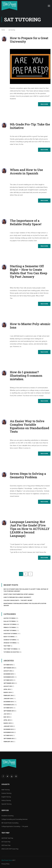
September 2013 (9, 711)
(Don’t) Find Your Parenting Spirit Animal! (19, 594)
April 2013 (7, 720)
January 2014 (8, 699)
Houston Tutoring (10, 634)
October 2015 (8, 680)
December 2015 (9, 674)
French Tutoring (10, 627)
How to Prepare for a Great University (29, 40)
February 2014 (8, 695)
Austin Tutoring (10, 618)
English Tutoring (10, 624)
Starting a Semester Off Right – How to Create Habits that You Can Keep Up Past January (29, 271)
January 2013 (8, 726)
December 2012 (9, 729)
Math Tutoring (9, 637)
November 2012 (9, 732)
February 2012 (8, 742)
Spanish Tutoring (10, 643)
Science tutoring (10, 640)
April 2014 (7, 689)
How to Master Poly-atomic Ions (30, 326)
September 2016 (9, 668)
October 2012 (8, 735)
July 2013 (7, 714)
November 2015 (9, 677)
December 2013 (9, 702)
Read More (44, 104)
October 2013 (8, 708)
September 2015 (9, 683)
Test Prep (7, 646)
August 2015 (8, 686)
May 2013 (7, 717)
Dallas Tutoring (10, 621)
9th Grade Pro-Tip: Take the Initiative (30, 126)
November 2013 (9, 705)
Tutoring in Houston (11, 652)
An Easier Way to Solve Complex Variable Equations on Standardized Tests (30, 426)
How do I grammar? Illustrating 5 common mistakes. (26, 376)
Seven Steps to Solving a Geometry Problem (28, 475)
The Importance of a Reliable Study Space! (26, 222)
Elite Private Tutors (7, 860)
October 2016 (8, 665)
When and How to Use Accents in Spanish (26, 172)
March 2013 (8, 723)
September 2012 (9, 739)
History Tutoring (10, 631)
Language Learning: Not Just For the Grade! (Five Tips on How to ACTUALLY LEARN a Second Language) (30, 529)
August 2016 (8, 671)
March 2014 (8, 692)
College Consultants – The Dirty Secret (18, 600)
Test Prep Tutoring (11, 649)
